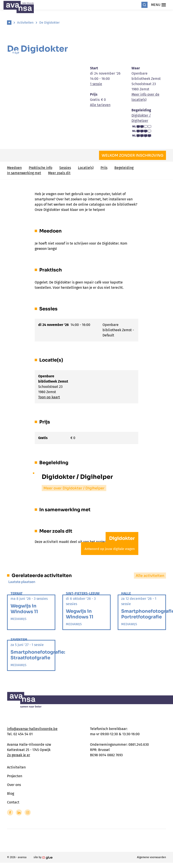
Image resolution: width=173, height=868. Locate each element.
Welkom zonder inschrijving (132, 155)
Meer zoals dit (59, 173)
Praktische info (41, 168)
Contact (13, 802)
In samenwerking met (24, 173)
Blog (11, 794)
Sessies (65, 168)
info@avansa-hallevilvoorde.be (32, 729)
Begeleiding (124, 168)
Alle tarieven (100, 105)
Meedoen (14, 168)
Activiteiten (25, 23)
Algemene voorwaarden (151, 857)
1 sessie (96, 84)
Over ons (14, 785)
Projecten (15, 776)
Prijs (104, 168)
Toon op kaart (49, 397)
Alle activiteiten (150, 576)
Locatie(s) (86, 168)
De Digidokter (50, 23)
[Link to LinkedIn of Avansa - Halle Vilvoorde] (19, 812)
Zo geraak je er (19, 755)
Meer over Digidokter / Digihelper (74, 488)
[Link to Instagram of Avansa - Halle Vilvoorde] (28, 812)
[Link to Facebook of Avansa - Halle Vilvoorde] (10, 812)
